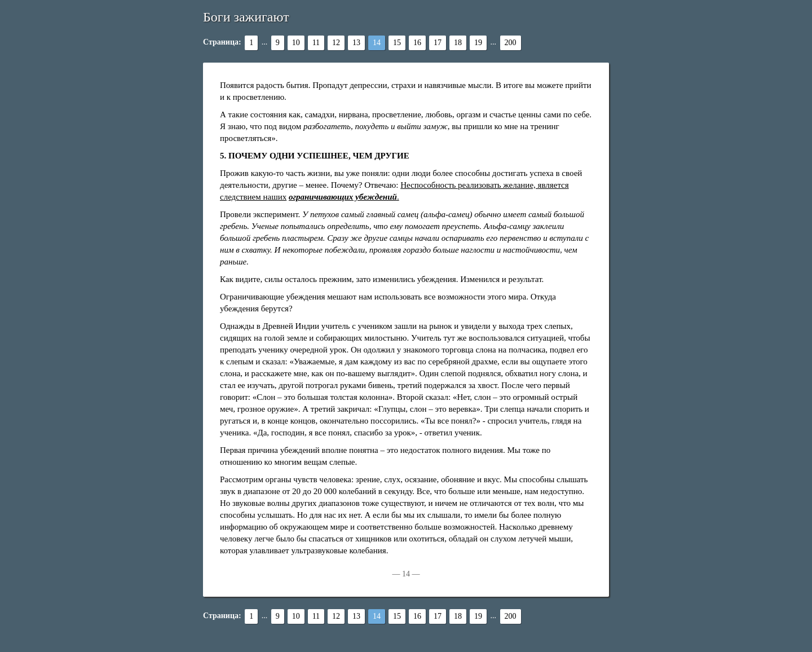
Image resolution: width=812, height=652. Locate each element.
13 (356, 43)
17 (438, 43)
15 (397, 43)
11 (316, 43)
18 (458, 43)
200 (511, 43)
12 (336, 43)
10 (296, 43)
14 (377, 43)
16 (417, 43)
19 (478, 43)
